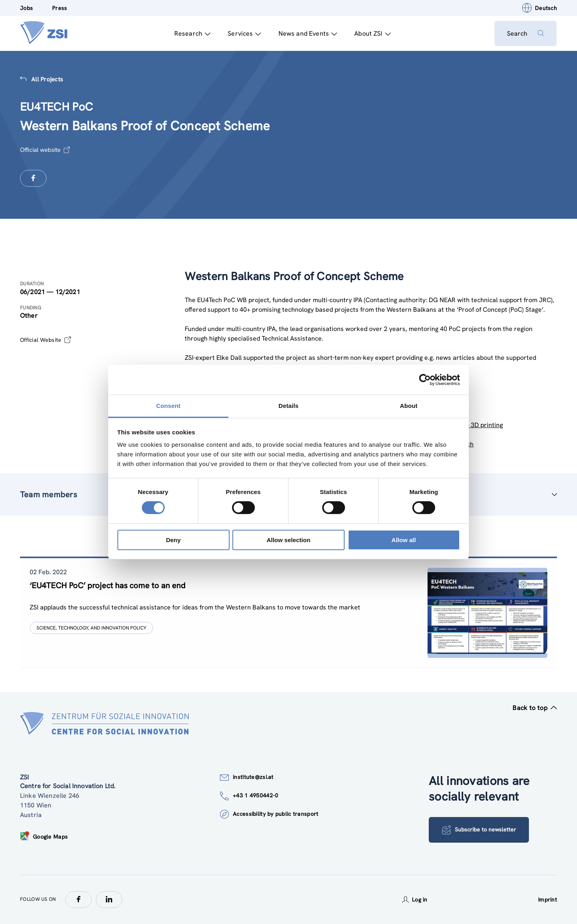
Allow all (404, 540)
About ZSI (372, 33)
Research (192, 33)
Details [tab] (288, 406)
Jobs (26, 8)
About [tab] (409, 406)
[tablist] (288, 613)
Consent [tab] (168, 406)
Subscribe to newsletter (479, 830)
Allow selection (288, 540)
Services (244, 33)
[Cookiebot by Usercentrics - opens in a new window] (425, 379)
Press (60, 8)
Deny (173, 540)
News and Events (308, 33)
